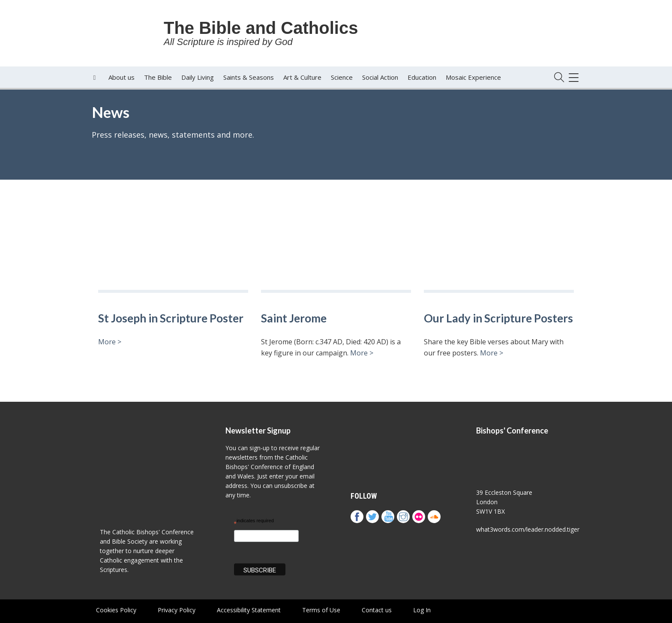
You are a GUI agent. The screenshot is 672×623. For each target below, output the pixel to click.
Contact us (377, 610)
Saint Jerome (294, 318)
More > (110, 342)
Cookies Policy (116, 610)
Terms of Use (321, 610)
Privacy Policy (177, 610)
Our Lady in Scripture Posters (498, 318)
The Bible (158, 77)
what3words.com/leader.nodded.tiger (528, 529)
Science (342, 77)
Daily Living (198, 77)
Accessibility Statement (249, 610)
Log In (422, 610)
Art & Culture (302, 77)
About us (121, 77)
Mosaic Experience (473, 77)
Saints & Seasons (249, 77)
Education (422, 77)
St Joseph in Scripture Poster (171, 318)
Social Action (380, 77)
